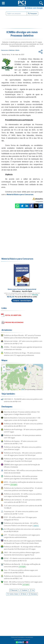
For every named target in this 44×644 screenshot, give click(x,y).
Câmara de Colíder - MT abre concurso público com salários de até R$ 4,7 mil (23, 342)
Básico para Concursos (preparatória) (22, 289)
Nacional (14, 590)
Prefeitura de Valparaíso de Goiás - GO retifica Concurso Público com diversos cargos (21, 524)
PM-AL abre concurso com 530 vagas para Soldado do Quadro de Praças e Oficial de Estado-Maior (23, 542)
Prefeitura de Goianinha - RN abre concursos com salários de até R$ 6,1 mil (22, 577)
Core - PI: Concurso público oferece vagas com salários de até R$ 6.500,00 (21, 571)
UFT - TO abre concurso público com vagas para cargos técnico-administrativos (22, 536)
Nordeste (33, 594)
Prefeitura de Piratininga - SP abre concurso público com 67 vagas (23, 431)
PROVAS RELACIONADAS (14, 322)
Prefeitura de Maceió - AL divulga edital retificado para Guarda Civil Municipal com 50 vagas (22, 548)
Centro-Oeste (12, 594)
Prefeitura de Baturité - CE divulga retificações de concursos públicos (22, 565)
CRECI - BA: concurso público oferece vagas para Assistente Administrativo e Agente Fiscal (22, 554)
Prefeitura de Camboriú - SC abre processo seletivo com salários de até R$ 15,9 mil (23, 501)
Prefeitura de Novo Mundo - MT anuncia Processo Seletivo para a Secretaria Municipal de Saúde (22, 336)
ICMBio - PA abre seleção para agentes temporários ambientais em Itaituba (23, 348)
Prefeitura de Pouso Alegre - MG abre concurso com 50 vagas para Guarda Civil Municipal (23, 460)
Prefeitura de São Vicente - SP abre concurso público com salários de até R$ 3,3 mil (23, 425)
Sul (32, 590)
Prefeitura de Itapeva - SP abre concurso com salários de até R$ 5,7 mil (21, 442)
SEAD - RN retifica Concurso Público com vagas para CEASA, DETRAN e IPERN (23, 583)
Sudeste (23, 590)
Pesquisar (33, 13)
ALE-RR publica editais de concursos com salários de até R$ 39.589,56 (22, 530)
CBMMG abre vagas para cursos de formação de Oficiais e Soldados (22, 466)
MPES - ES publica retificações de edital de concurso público (23, 483)
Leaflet (22, 390)
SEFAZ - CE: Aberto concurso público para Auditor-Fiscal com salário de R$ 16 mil (23, 559)
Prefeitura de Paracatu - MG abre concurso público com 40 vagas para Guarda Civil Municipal (23, 454)
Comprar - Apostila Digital (22, 300)
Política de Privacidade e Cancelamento (22, 637)
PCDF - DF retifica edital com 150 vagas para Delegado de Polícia (20, 518)
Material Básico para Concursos (20, 194)
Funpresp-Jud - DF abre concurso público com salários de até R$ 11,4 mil (21, 513)
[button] (3, 3)
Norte (23, 594)
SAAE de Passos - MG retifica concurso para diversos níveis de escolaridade (23, 472)
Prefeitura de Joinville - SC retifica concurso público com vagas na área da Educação (23, 495)
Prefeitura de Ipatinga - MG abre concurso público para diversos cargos (23, 448)
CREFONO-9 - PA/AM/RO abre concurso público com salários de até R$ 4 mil (23, 400)
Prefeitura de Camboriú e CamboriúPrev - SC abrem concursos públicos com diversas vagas (23, 489)
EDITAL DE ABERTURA (13, 315)
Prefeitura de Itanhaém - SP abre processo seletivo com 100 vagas (23, 436)
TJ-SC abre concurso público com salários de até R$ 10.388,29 (23, 507)
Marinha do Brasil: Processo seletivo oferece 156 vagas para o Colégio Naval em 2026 (22, 413)
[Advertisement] (22, 22)
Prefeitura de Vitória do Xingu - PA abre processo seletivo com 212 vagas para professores (22, 354)
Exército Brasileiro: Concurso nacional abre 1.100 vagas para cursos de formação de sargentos (22, 419)
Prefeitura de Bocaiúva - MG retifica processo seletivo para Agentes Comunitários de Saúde (21, 477)
